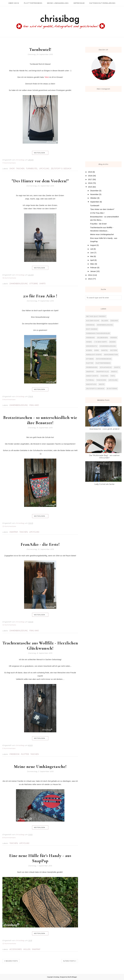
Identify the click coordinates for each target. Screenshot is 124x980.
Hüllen (27, 949)
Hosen (89, 342)
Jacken (112, 342)
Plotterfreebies (103, 363)
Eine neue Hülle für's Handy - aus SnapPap (40, 858)
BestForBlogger (72, 977)
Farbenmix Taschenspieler (98, 333)
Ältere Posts (69, 961)
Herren (114, 338)
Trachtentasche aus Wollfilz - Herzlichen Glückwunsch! (40, 646)
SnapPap (14, 532)
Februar (93, 268)
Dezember (94, 191)
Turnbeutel (32, 169)
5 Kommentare (9, 748)
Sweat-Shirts (92, 376)
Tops (113, 376)
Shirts (42, 284)
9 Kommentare (9, 399)
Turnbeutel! (40, 49)
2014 (90, 275)
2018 (90, 176)
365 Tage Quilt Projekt (96, 316)
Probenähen (92, 367)
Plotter (25, 754)
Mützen (114, 350)
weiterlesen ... (40, 153)
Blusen (105, 321)
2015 (90, 187)
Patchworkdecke (104, 359)
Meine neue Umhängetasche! (40, 766)
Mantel (105, 350)
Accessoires (16, 949)
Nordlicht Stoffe (94, 355)
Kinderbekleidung (108, 346)
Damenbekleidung (19, 284)
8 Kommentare (9, 838)
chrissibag (56, 977)
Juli (92, 249)
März (92, 264)
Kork (97, 350)
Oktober (93, 198)
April (92, 260)
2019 (90, 172)
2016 (90, 183)
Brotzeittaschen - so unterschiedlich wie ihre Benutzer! (40, 420)
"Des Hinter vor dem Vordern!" (40, 181)
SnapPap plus (103, 372)
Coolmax (114, 321)
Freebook (14, 754)
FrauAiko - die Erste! (40, 544)
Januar (93, 271)
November (94, 194)
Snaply (114, 372)
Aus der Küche (93, 321)
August (93, 245)
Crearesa (90, 325)
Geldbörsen (103, 338)
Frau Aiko (34, 405)
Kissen (89, 350)
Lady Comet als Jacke (104, 484)
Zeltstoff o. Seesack (61, 169)
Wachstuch (91, 384)
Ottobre (34, 284)
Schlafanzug (106, 367)
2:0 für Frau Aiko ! (40, 296)
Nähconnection (111, 355)
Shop (12, 169)
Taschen (20, 169)
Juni (92, 253)
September (95, 202)
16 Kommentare (9, 278)
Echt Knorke (92, 329)
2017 (90, 179)
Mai (92, 256)
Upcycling (44, 169)
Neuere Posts (12, 961)
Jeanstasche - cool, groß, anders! (104, 429)
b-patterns (112, 389)
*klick (47, 77)
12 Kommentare (9, 526)
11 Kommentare (9, 163)
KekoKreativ (92, 346)
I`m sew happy (101, 342)
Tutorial (90, 380)
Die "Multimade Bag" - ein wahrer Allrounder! (104, 457)
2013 (90, 279)
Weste (102, 384)
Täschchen (101, 380)
